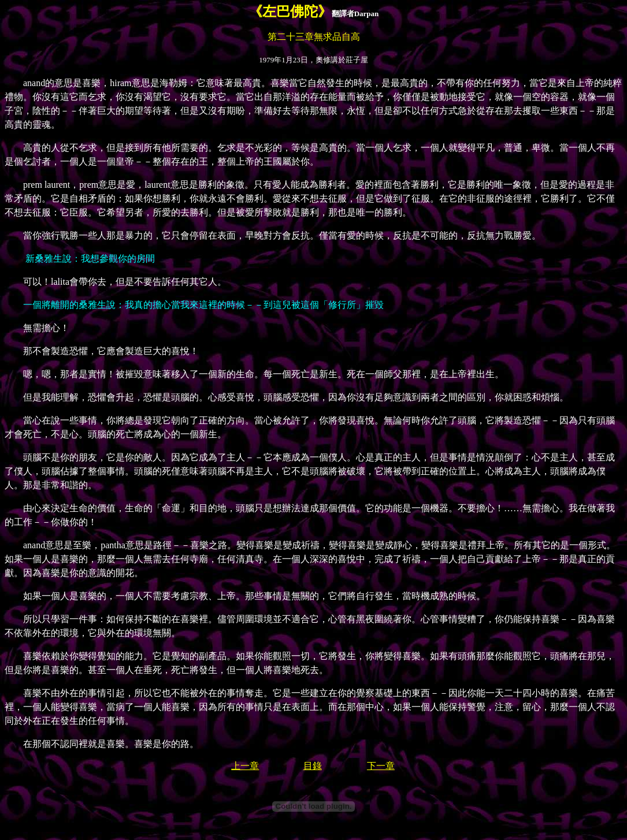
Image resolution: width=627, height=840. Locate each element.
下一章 (381, 766)
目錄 (313, 766)
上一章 (245, 766)
